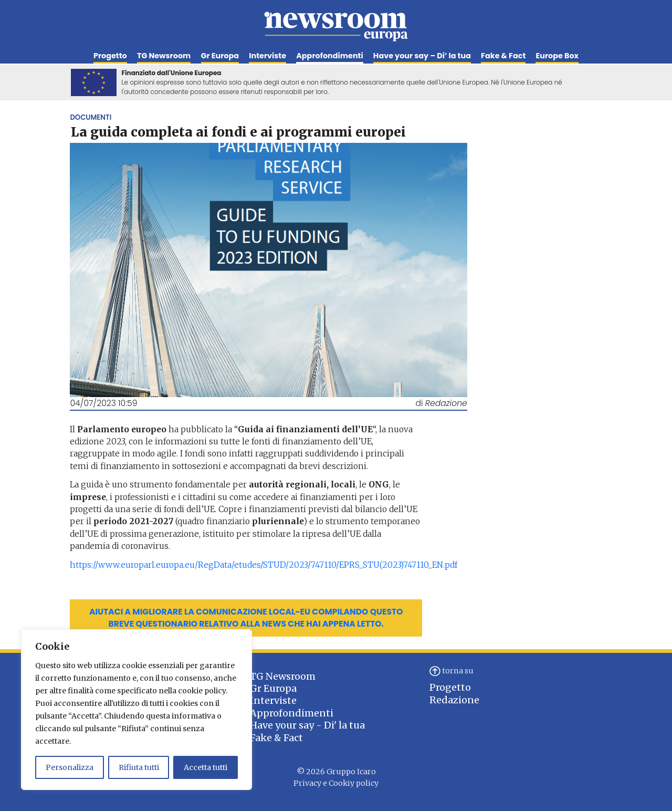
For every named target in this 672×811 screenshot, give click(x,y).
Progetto (110, 56)
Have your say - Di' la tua (307, 725)
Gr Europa (220, 56)
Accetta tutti (206, 767)
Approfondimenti (329, 56)
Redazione (454, 700)
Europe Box (557, 56)
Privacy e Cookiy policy (336, 783)
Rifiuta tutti (139, 767)
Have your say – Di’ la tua (422, 56)
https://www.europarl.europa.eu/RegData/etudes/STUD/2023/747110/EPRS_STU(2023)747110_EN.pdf (264, 565)
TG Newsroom (164, 56)
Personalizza (70, 767)
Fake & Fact (503, 56)
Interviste (267, 56)
